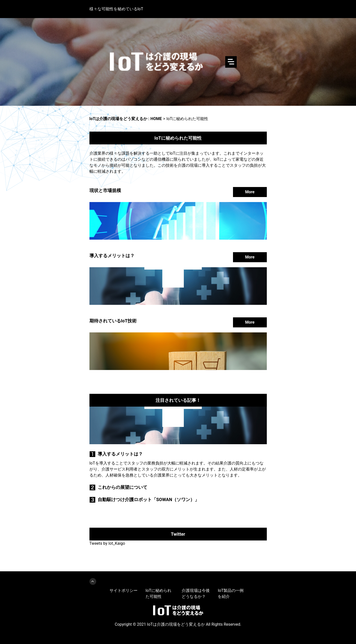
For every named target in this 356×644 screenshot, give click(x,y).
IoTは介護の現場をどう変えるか (178, 62)
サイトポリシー (124, 590)
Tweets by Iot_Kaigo (107, 543)
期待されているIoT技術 (113, 321)
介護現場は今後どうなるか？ (196, 593)
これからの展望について (123, 487)
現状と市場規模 (105, 190)
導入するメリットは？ (112, 256)
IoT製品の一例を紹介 (231, 593)
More (250, 192)
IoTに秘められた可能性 (158, 593)
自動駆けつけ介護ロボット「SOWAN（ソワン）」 (149, 499)
